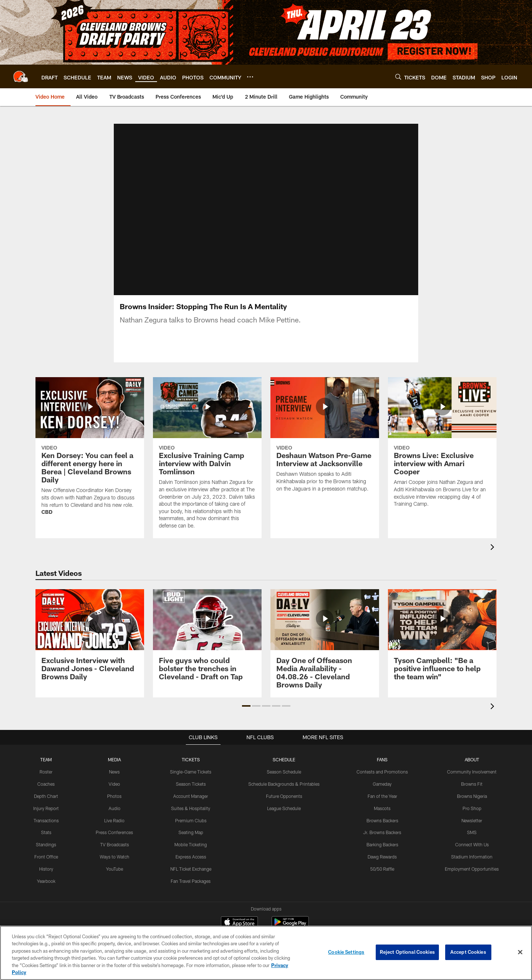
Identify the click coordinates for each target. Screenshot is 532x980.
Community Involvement (472, 781)
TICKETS (191, 768)
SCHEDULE (284, 768)
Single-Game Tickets (191, 781)
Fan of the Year (382, 805)
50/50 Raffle (382, 877)
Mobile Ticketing (191, 853)
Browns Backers (382, 829)
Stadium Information (472, 865)
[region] (266, 953)
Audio (115, 817)
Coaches (46, 793)
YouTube (115, 877)
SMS (472, 841)
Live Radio (114, 829)
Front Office (46, 865)
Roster (46, 781)
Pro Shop (472, 817)
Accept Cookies (468, 952)
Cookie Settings (346, 952)
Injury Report (46, 817)
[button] (246, 715)
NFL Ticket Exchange (191, 877)
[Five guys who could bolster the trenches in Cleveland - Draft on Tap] (207, 648)
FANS (382, 768)
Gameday (382, 793)
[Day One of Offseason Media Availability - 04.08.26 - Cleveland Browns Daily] (325, 652)
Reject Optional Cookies (407, 952)
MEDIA (114, 768)
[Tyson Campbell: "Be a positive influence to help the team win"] (442, 648)
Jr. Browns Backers (382, 841)
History (46, 877)
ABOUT (472, 768)
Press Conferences (114, 841)
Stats (46, 841)
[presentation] (494, 557)
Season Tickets (191, 793)
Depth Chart (46, 805)
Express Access (191, 865)
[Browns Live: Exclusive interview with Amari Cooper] (442, 456)
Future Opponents (284, 805)
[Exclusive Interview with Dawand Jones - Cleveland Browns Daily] (90, 648)
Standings (46, 853)
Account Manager (191, 805)
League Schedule (284, 817)
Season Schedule (284, 781)
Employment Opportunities (472, 877)
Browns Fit (472, 793)
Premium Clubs (191, 829)
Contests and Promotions (382, 781)
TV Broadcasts (115, 853)
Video (114, 793)
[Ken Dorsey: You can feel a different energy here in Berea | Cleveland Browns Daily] (90, 460)
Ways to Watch (115, 865)
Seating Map (191, 841)
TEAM (46, 768)
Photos (114, 805)
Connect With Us (472, 853)
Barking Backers (382, 853)
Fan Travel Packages (191, 889)
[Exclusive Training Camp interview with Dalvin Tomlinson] (207, 467)
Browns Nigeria (472, 805)
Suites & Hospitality (191, 817)
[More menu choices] (250, 77)
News (114, 781)
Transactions (46, 829)
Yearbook (46, 889)
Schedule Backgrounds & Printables (284, 793)
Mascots (382, 817)
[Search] (398, 77)
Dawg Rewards (382, 865)
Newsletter (472, 829)
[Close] (520, 952)
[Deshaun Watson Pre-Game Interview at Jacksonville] (325, 448)
